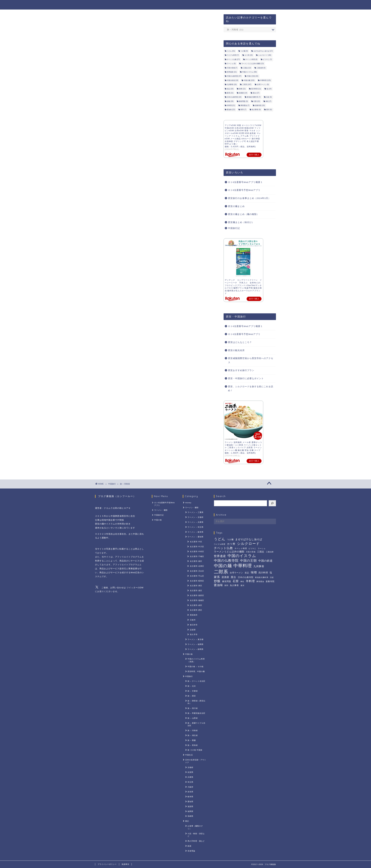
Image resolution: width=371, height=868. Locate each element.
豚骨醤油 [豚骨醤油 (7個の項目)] (245, 105)
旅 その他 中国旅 (195, 750)
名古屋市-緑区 (196, 605)
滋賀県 (190, 806)
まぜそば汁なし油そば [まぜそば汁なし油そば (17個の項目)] (263, 51)
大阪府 (190, 787)
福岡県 (190, 811)
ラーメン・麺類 (219, 5)
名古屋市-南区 (196, 561)
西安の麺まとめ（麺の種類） (243, 214)
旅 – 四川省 (193, 708)
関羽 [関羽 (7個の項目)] (243, 110)
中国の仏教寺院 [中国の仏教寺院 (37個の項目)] (234, 76)
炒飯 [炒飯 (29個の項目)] (230, 101)
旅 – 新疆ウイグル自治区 (196, 724)
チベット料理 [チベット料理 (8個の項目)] (251, 59)
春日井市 (194, 625)
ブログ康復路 (106, 5)
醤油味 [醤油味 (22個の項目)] (231, 110)
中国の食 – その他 (195, 667)
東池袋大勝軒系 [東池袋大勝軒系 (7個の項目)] (254, 97)
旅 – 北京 (192, 686)
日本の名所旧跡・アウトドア (196, 761)
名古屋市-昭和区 (197, 581)
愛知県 (190, 802)
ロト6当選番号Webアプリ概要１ (245, 182)
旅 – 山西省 (193, 718)
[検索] (272, 503)
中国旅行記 (242, 5)
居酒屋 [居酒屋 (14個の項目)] (243, 93)
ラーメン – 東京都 (195, 639)
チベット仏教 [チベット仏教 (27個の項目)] (233, 59)
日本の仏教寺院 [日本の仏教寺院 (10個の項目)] (234, 97)
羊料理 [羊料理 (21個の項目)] (231, 105)
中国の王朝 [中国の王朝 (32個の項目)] (253, 76)
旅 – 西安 (192, 696)
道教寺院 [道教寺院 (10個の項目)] (260, 105)
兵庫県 (190, 777)
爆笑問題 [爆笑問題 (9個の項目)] (243, 101)
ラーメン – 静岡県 (195, 649)
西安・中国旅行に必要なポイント (246, 378)
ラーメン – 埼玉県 (195, 527)
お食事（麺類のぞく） (195, 827)
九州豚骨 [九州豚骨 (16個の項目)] (232, 85)
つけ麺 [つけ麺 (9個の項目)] (244, 51)
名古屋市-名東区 (197, 566)
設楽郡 (193, 630)
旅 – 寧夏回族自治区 (196, 713)
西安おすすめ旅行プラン (241, 370)
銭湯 (189, 846)
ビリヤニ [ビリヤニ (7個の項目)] (267, 59)
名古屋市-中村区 (197, 551)
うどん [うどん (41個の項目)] (231, 51)
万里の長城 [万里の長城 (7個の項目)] (232, 68)
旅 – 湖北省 (193, 735)
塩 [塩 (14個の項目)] (269, 89)
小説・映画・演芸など (196, 835)
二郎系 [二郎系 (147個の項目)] (247, 85)
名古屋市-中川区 (197, 547)
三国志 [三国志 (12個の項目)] (247, 68)
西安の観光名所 (236, 350)
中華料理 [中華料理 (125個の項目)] (265, 80)
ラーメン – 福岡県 (195, 644)
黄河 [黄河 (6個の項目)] (269, 110)
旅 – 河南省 (125, 484)
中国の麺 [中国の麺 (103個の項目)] (249, 80)
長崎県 (190, 816)
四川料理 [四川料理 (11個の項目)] (256, 89)
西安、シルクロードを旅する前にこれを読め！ (251, 389)
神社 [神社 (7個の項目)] (268, 101)
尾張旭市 (194, 615)
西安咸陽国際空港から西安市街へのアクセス (251, 360)
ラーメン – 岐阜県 (195, 532)
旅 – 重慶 (192, 740)
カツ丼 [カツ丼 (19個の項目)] (249, 55)
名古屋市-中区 (196, 542)
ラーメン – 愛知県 (195, 537)
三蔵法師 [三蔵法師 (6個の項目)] (261, 68)
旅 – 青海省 (193, 745)
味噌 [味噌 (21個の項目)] (242, 89)
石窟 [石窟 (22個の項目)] (257, 101)
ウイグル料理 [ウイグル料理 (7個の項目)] (233, 55)
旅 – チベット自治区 (196, 681)
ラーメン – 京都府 (195, 517)
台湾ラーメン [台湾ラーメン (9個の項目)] (263, 85)
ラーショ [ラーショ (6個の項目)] (231, 64)
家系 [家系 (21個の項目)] (230, 93)
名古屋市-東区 (196, 586)
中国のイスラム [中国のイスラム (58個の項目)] (249, 72)
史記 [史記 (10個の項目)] (230, 89)
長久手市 (194, 634)
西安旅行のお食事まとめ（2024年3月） (249, 198)
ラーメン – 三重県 (195, 512)
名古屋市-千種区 (197, 556)
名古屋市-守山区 (197, 576)
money (188, 503)
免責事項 (125, 864)
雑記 (187, 821)
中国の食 (261, 5)
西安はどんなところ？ (240, 342)
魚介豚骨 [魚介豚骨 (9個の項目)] (256, 110)
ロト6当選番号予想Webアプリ (184, 5)
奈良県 (190, 792)
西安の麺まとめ (236, 206)
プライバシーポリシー (107, 864)
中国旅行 (112, 484)
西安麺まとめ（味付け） (241, 222)
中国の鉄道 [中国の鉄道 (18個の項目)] (233, 80)
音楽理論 (191, 851)
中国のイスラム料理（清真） (196, 660)
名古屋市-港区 (196, 591)
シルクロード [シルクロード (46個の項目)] (265, 55)
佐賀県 (190, 772)
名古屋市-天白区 (197, 571)
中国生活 (189, 755)
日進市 (193, 620)
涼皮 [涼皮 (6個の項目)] (269, 97)
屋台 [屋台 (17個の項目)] (256, 93)
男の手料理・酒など (196, 841)
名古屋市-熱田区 (197, 595)
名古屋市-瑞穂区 (197, 600)
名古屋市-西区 (196, 610)
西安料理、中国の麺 (196, 671)
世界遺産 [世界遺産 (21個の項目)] (232, 72)
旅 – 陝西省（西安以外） (196, 702)
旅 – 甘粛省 (193, 691)
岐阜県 (190, 797)
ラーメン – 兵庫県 (195, 522)
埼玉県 (190, 782)
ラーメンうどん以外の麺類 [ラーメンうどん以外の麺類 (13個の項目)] (253, 64)
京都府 (190, 767)
